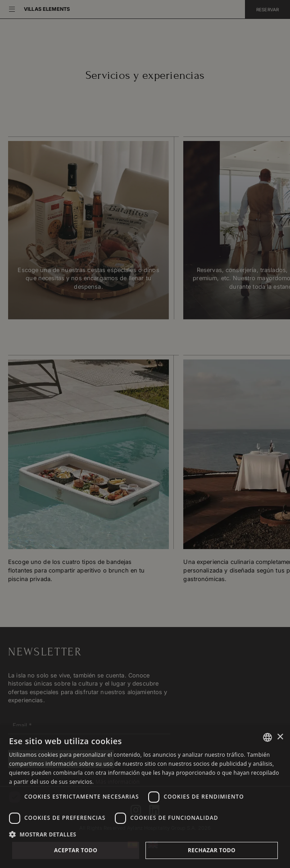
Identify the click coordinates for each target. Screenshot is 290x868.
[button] (145, 834)
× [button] (280, 737)
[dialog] (145, 797)
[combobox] (267, 737)
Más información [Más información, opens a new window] (118, 782)
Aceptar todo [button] (76, 850)
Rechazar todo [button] (212, 850)
